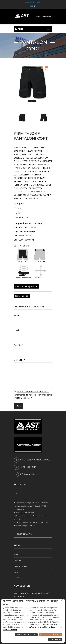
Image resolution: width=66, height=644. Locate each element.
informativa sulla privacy (42, 627)
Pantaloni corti (22, 217)
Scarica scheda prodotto (26, 286)
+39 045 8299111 (34, 2)
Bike (18, 213)
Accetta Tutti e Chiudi (50, 635)
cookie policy (10, 630)
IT (35, 6)
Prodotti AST (18, 560)
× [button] (62, 601)
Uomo (19, 208)
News (16, 572)
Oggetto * (18, 345)
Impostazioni (55, 640)
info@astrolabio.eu (29, 474)
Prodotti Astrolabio (21, 566)
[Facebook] (16, 493)
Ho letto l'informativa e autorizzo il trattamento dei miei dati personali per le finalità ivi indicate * (33, 395)
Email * (17, 330)
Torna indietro (22, 296)
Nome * (17, 315)
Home (16, 554)
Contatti (17, 578)
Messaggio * (19, 360)
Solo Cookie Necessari (26, 635)
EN (31, 6)
